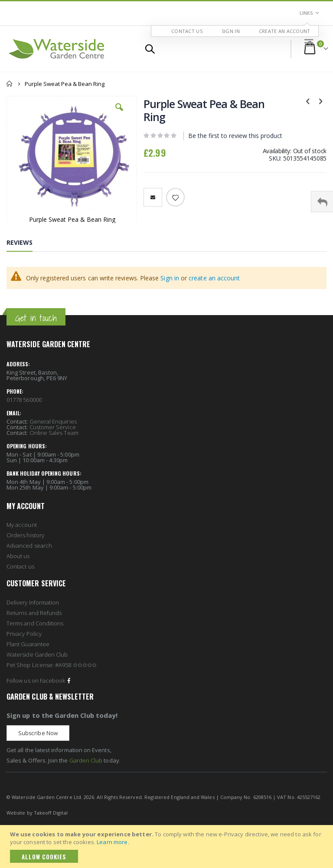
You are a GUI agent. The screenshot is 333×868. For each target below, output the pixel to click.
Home (10, 84)
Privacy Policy (24, 634)
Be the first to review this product (235, 136)
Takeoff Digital (51, 813)
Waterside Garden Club (37, 654)
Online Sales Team (54, 433)
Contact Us (187, 31)
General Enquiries (53, 421)
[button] (119, 114)
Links (306, 13)
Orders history (25, 535)
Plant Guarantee (28, 644)
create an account (214, 278)
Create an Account (285, 31)
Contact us (20, 566)
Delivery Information (33, 602)
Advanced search (29, 546)
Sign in (170, 278)
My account (22, 525)
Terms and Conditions (35, 623)
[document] (168, 847)
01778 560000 (24, 400)
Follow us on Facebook (39, 681)
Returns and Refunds (34, 613)
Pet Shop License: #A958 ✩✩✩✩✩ (52, 665)
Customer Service (53, 427)
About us (18, 556)
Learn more (112, 842)
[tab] (26, 244)
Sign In (231, 31)
